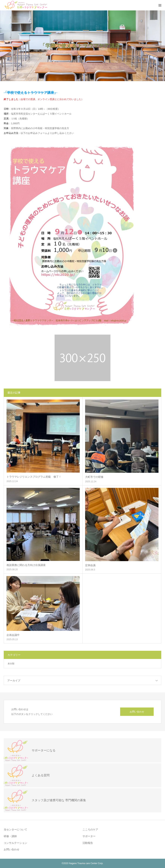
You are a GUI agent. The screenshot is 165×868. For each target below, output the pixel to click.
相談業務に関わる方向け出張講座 (26, 565)
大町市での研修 (94, 477)
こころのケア (90, 830)
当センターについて (15, 830)
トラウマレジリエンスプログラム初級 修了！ (34, 477)
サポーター (89, 836)
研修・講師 (10, 836)
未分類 (11, 664)
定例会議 (90, 565)
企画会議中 (13, 635)
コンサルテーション (15, 843)
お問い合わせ (137, 712)
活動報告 (88, 843)
